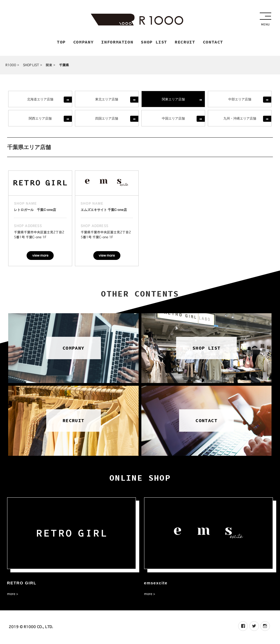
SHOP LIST (31, 66)
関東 (49, 66)
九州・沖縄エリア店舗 (240, 119)
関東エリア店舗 (173, 100)
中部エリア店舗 (240, 100)
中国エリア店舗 (173, 119)
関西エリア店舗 (40, 119)
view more (40, 256)
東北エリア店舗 (107, 100)
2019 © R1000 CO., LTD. (31, 628)
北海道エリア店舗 (40, 100)
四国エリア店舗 (107, 119)
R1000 (11, 66)
